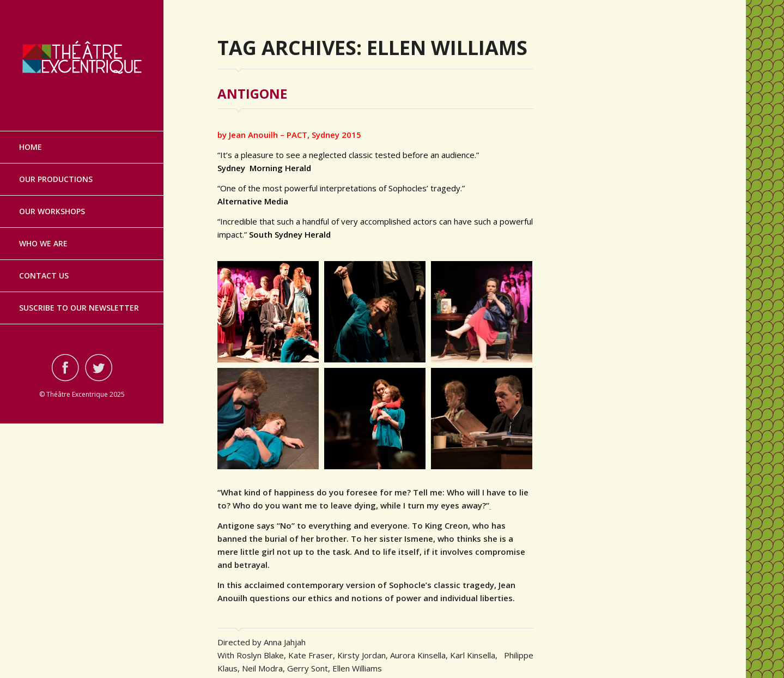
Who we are (43, 234)
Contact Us (44, 266)
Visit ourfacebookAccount (65, 358)
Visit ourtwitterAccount (99, 358)
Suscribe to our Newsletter (79, 298)
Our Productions (56, 169)
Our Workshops (52, 201)
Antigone (252, 93)
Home (31, 137)
